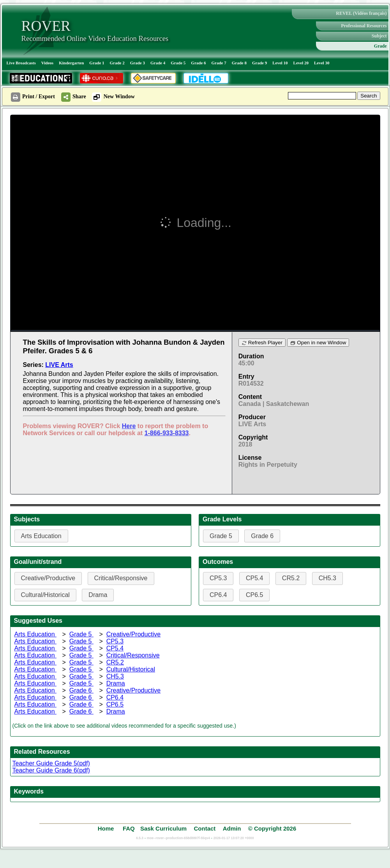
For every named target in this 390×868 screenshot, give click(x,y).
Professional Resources (364, 26)
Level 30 (322, 63)
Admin (232, 828)
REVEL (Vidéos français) (361, 13)
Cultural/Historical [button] (45, 595)
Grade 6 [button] (262, 536)
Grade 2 (117, 63)
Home (107, 828)
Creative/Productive (134, 634)
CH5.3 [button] (327, 578)
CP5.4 (115, 648)
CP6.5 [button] (254, 595)
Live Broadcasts (21, 63)
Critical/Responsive (133, 655)
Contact (205, 828)
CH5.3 (115, 676)
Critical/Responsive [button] (121, 578)
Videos (47, 63)
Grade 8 (239, 63)
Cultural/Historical (131, 669)
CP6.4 (115, 697)
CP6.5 (115, 704)
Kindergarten (71, 63)
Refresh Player (262, 343)
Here (129, 426)
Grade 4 (158, 63)
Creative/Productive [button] (48, 578)
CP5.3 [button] (218, 578)
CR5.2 (115, 662)
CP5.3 (115, 641)
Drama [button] (98, 595)
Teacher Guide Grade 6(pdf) (51, 770)
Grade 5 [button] (221, 536)
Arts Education (36, 634)
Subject (379, 36)
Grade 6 (198, 63)
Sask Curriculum (163, 828)
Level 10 (280, 63)
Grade (380, 46)
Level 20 (301, 63)
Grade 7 (219, 63)
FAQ (129, 828)
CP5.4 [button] (254, 578)
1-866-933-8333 (167, 433)
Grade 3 (138, 63)
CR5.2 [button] (291, 578)
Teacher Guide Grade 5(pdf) (51, 763)
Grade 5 (178, 63)
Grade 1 (97, 63)
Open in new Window (318, 343)
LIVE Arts (59, 365)
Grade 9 (259, 63)
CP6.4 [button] (218, 595)
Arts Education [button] (41, 536)
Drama (116, 683)
